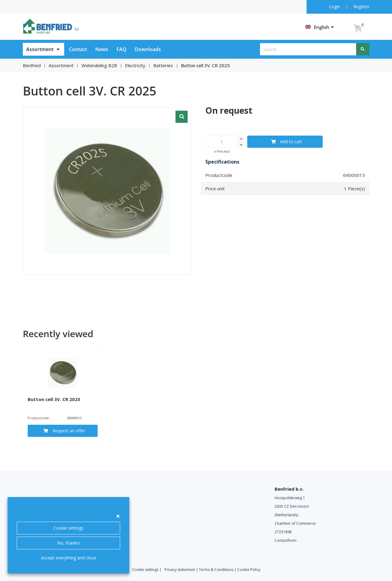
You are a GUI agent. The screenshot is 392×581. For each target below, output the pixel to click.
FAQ (121, 49)
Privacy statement (180, 570)
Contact (78, 49)
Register (361, 7)
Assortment (40, 49)
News (102, 49)
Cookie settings (68, 528)
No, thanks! (68, 543)
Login (335, 7)
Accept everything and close (69, 558)
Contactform (286, 540)
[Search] (363, 49)
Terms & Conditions (216, 570)
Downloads (148, 49)
